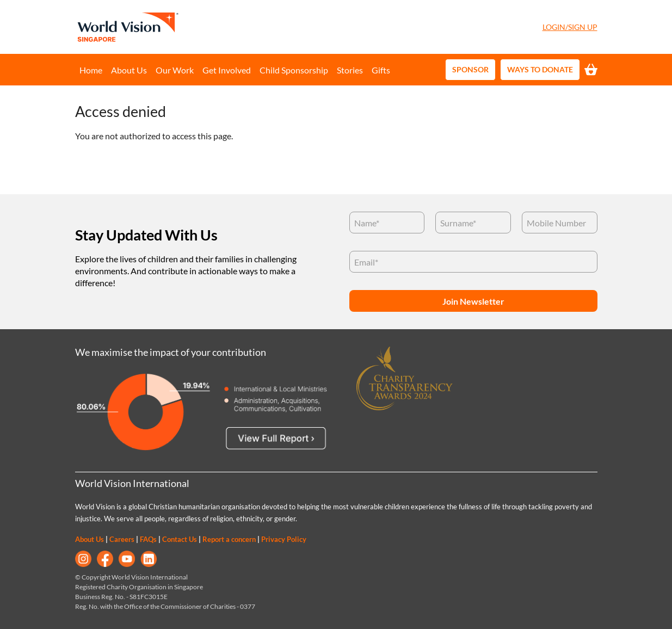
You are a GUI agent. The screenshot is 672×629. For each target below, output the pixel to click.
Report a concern (229, 539)
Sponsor (470, 69)
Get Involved (227, 70)
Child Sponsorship (294, 70)
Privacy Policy (284, 539)
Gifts (381, 70)
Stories (350, 70)
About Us (129, 70)
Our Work (175, 70)
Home (91, 70)
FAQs (148, 539)
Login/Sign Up (570, 27)
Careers (122, 539)
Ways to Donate (540, 69)
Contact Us (180, 539)
